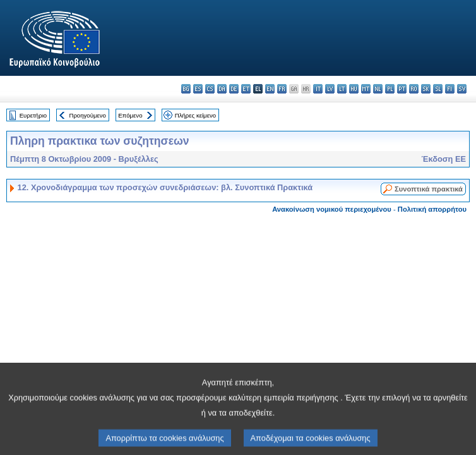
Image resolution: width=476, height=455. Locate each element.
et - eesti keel (246, 89)
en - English (270, 89)
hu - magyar (354, 89)
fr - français (282, 89)
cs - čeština (210, 89)
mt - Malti (366, 89)
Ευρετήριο (33, 115)
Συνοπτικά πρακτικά (429, 189)
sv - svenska (462, 89)
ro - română (414, 89)
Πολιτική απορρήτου (432, 209)
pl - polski (390, 89)
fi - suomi (450, 89)
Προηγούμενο (87, 115)
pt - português (402, 89)
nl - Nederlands (378, 89)
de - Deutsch (234, 89)
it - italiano (318, 89)
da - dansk (222, 89)
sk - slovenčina (426, 89)
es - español (198, 89)
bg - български (186, 89)
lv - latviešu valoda (330, 89)
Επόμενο (130, 115)
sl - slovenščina (438, 89)
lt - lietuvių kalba (342, 89)
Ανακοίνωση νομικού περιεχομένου (332, 209)
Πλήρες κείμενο (195, 115)
